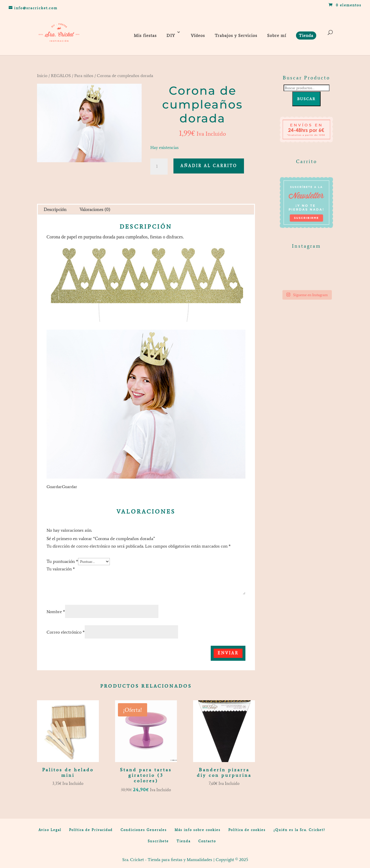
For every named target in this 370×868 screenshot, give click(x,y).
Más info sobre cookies (198, 830)
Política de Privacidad (91, 830)
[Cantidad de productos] (159, 167)
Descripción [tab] (55, 209)
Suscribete (158, 841)
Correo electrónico (66, 632)
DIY (171, 36)
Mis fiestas (145, 36)
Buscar (306, 99)
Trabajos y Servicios (236, 36)
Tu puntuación (62, 561)
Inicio (42, 76)
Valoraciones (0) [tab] (95, 209)
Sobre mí (277, 36)
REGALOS (61, 76)
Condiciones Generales (144, 830)
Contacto (207, 841)
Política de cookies (247, 830)
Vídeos (198, 36)
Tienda (184, 841)
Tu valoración (61, 569)
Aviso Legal (50, 830)
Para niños (84, 76)
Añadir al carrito (209, 166)
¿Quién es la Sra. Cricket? (299, 830)
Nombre (56, 612)
